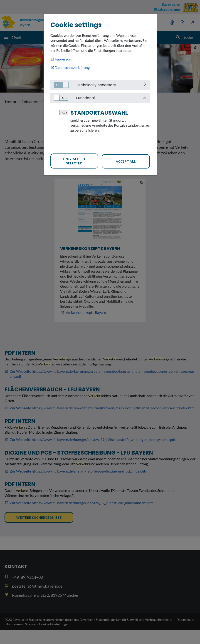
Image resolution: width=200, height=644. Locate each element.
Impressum (63, 59)
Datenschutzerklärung (72, 67)
